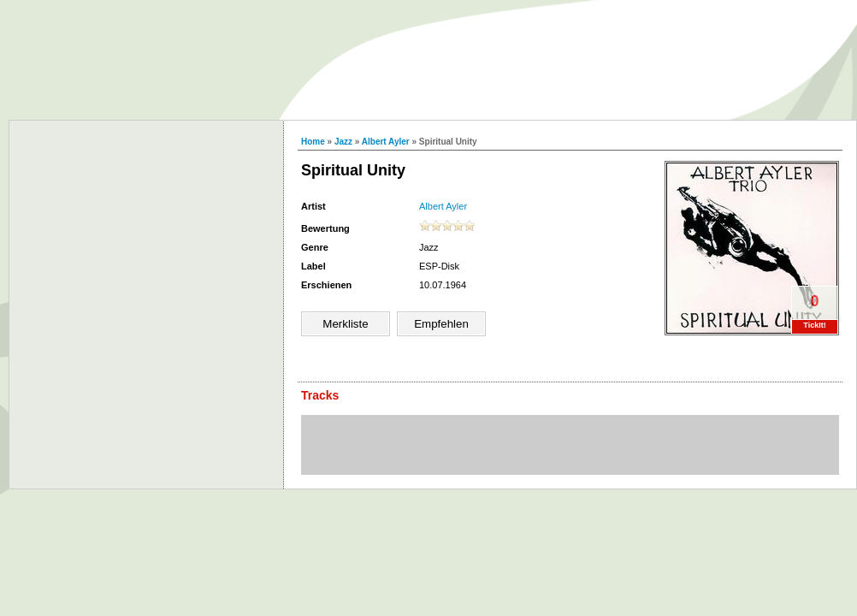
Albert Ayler (386, 142)
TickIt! (814, 325)
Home (313, 142)
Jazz (343, 142)
